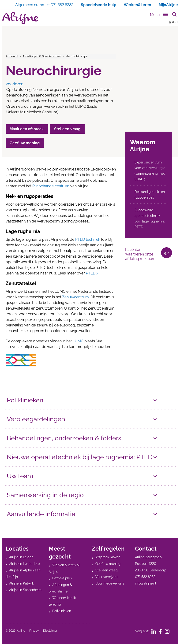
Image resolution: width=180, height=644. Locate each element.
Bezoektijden (62, 578)
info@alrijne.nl (146, 583)
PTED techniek (88, 239)
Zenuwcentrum (75, 297)
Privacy (34, 631)
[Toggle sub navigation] (159, 14)
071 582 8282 (145, 577)
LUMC (78, 341)
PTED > (92, 273)
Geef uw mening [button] (25, 143)
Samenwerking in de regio (45, 495)
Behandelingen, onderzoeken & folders (64, 438)
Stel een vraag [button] (68, 129)
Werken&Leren (137, 5)
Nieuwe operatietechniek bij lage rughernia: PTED (80, 457)
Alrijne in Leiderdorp (24, 564)
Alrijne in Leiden (21, 557)
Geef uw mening (108, 564)
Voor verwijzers (107, 577)
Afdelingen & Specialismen (42, 56)
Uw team (20, 476)
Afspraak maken (108, 557)
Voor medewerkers (110, 583)
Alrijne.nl (12, 56)
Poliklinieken (25, 400)
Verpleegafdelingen (36, 419)
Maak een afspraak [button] (27, 129)
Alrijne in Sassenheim (25, 590)
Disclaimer (50, 631)
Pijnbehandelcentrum (51, 186)
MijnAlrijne (168, 5)
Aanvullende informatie (41, 514)
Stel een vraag (107, 570)
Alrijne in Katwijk (21, 583)
